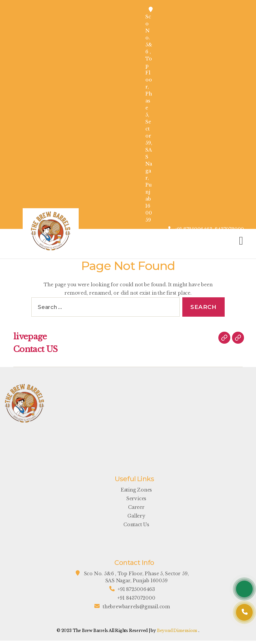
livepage (30, 337)
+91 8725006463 (136, 589)
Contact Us (136, 525)
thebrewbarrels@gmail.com (136, 607)
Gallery (136, 516)
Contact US (35, 349)
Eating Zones (136, 490)
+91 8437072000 (136, 598)
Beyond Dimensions (177, 630)
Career (136, 507)
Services (136, 499)
